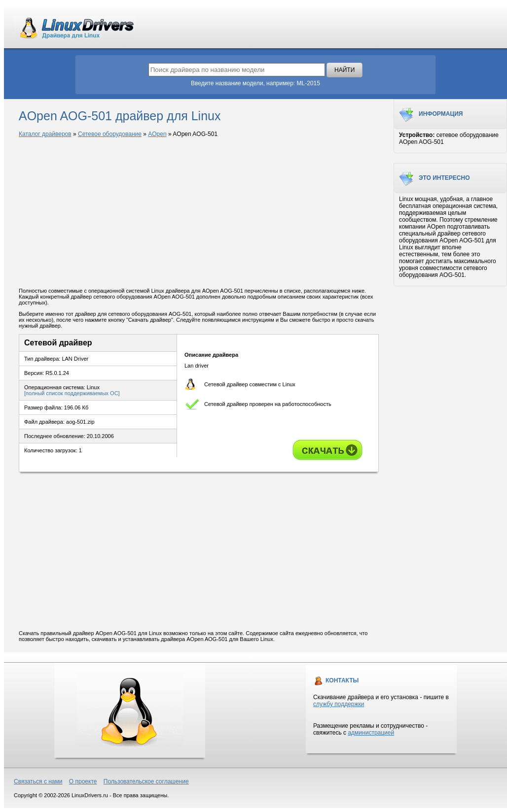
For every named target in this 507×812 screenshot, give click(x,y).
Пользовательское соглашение (146, 781)
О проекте (83, 781)
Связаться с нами (38, 781)
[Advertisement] (199, 213)
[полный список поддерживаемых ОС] (72, 393)
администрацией (371, 733)
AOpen (157, 134)
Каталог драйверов (45, 134)
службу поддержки (339, 704)
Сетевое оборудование (110, 134)
